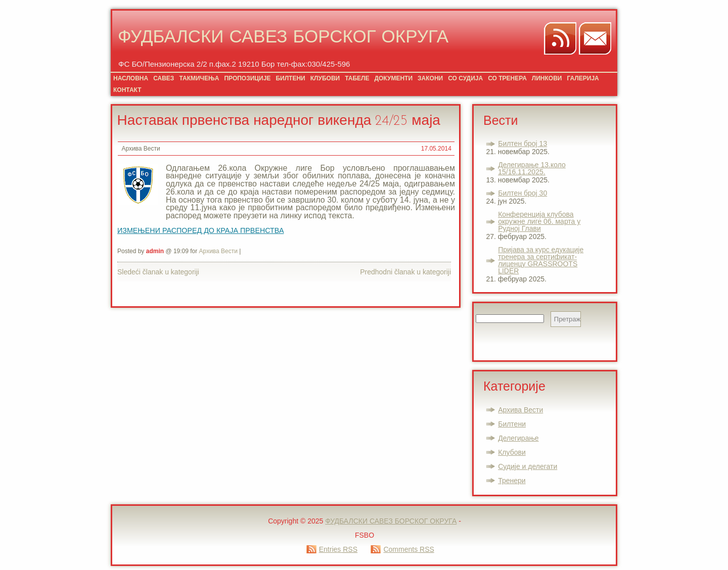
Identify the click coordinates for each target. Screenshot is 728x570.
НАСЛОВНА (131, 78)
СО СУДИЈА (465, 78)
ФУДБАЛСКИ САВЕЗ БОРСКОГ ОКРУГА (283, 38)
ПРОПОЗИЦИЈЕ (247, 78)
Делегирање (518, 438)
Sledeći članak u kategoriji (158, 272)
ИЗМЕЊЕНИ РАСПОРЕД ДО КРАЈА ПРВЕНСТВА (200, 230)
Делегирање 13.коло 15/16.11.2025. (532, 168)
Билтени (512, 424)
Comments (408, 549)
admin (155, 251)
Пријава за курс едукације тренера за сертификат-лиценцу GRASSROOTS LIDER (541, 260)
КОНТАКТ (127, 90)
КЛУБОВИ (325, 78)
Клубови (512, 452)
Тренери (512, 481)
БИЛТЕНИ (290, 78)
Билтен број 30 (522, 193)
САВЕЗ (164, 78)
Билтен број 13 (522, 144)
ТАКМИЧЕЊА (199, 78)
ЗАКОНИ (430, 78)
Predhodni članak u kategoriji (405, 272)
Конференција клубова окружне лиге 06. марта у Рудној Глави (539, 221)
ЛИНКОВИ (547, 78)
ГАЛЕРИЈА (583, 78)
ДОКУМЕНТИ (393, 78)
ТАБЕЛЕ (357, 78)
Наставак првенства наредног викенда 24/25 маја (279, 121)
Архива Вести (141, 149)
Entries (338, 549)
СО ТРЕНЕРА (507, 78)
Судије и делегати (528, 466)
